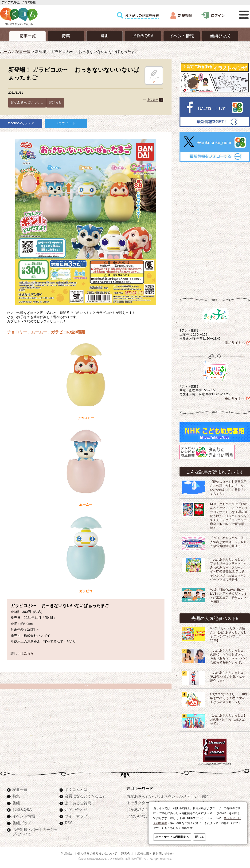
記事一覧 (23, 52)
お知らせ (55, 102)
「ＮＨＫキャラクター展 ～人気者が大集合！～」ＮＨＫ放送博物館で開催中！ (229, 542)
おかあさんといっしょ (27, 102)
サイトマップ (76, 816)
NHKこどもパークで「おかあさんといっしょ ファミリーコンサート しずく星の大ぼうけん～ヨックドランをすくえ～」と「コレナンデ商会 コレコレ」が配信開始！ (229, 516)
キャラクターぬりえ (144, 803)
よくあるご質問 (78, 803)
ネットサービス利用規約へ (172, 837)
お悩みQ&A (22, 809)
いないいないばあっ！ (145, 816)
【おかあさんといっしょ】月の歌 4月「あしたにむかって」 (228, 720)
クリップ (154, 75)
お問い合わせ (76, 809)
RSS (69, 823)
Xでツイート (66, 123)
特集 (16, 796)
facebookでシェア (21, 123)
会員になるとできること (86, 796)
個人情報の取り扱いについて (97, 854)
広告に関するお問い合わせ (156, 854)
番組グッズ (22, 823)
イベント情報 (24, 816)
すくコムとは (76, 789)
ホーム (6, 52)
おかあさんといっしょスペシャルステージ (162, 796)
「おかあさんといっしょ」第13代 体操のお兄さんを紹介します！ (228, 677)
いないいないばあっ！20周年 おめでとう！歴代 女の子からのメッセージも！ (229, 698)
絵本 (206, 796)
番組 (16, 803)
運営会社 (127, 854)
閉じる (199, 837)
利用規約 (67, 854)
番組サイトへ (235, 343)
